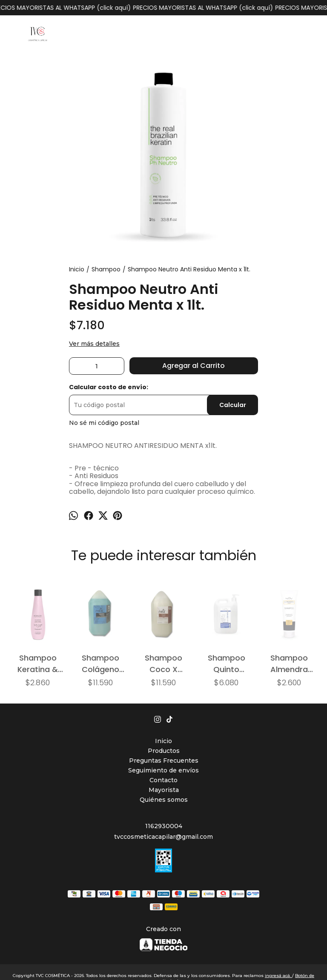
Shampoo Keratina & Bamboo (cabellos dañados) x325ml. (38, 663)
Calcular (233, 405)
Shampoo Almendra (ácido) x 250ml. (289, 663)
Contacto (163, 780)
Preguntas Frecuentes (164, 761)
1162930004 (164, 826)
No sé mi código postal (104, 423)
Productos (164, 751)
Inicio (163, 741)
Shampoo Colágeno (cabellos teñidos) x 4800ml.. (101, 663)
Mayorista (164, 790)
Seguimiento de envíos (163, 770)
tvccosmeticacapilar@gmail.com (163, 837)
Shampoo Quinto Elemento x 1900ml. (227, 663)
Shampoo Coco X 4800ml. (163, 663)
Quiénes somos (164, 800)
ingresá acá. (278, 976)
